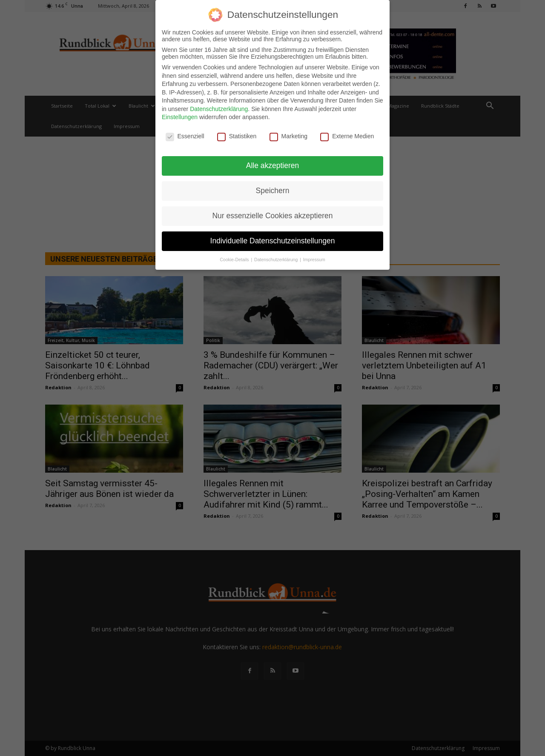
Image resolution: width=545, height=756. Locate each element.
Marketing (288, 136)
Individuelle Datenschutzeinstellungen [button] (273, 241)
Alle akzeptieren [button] (273, 165)
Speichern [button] (273, 191)
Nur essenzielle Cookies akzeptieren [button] (272, 216)
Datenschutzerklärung (219, 109)
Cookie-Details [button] (235, 260)
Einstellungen (180, 117)
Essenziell (185, 136)
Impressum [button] (314, 260)
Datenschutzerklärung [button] (277, 260)
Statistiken (237, 136)
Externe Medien (347, 136)
